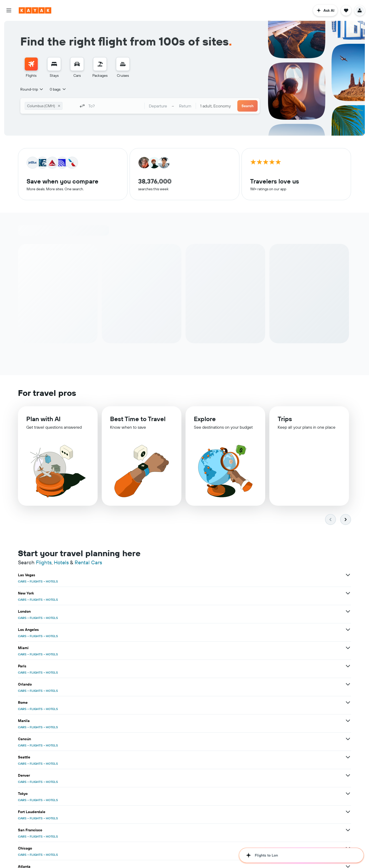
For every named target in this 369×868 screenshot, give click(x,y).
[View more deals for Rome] (233, 611)
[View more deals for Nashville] (119, 757)
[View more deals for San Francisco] (348, 648)
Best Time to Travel (138, 419)
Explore (205, 419)
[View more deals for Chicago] (119, 666)
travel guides (81, 852)
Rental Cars (88, 562)
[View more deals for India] (119, 702)
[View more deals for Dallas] (233, 739)
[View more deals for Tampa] (119, 739)
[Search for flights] (31, 64)
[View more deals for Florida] (348, 721)
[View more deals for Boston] (233, 684)
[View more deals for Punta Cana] (348, 684)
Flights (44, 562)
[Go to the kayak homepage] (35, 10)
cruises (99, 852)
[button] (9, 10)
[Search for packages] (100, 64)
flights (35, 852)
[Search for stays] (54, 64)
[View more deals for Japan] (119, 721)
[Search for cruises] (123, 64)
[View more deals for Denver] (348, 630)
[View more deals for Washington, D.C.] (348, 739)
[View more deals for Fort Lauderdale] (233, 648)
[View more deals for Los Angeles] (119, 593)
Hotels (61, 562)
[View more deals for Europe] (348, 702)
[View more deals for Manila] (348, 611)
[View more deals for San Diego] (348, 666)
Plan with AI (43, 419)
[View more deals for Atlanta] (233, 666)
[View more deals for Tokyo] (119, 648)
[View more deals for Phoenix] (119, 684)
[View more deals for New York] (233, 575)
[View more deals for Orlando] (119, 611)
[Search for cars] (77, 64)
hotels (46, 852)
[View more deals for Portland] (348, 757)
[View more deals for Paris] (348, 593)
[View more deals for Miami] (233, 593)
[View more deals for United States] (233, 702)
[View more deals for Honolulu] (233, 757)
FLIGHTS (36, 581)
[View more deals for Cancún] (119, 630)
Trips (285, 419)
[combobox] (32, 89)
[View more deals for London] (348, 575)
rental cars (61, 852)
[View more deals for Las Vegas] (119, 575)
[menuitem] (31, 68)
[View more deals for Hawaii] (233, 721)
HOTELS (52, 581)
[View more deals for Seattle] (233, 630)
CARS (22, 581)
